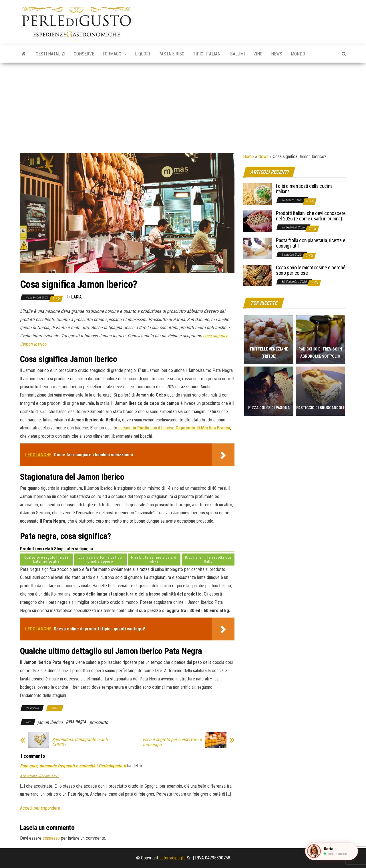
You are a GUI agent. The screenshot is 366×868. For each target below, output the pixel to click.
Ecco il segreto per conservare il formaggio (172, 742)
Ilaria (76, 297)
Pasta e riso (171, 54)
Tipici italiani (207, 54)
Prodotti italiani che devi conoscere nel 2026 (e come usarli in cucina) (311, 216)
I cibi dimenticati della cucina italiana (304, 189)
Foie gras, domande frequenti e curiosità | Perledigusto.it (73, 766)
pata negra (76, 721)
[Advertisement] (183, 105)
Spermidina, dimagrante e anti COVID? (80, 742)
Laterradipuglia (172, 858)
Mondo (298, 54)
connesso (51, 838)
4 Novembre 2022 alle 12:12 (39, 776)
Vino (258, 54)
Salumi (237, 54)
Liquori (142, 54)
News (277, 54)
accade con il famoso (174, 428)
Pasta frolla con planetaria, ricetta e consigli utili (311, 243)
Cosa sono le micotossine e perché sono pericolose (311, 270)
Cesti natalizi (50, 54)
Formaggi (115, 54)
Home (248, 157)
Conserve (84, 54)
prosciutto (99, 722)
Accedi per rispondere (40, 808)
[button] (332, 851)
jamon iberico (50, 722)
